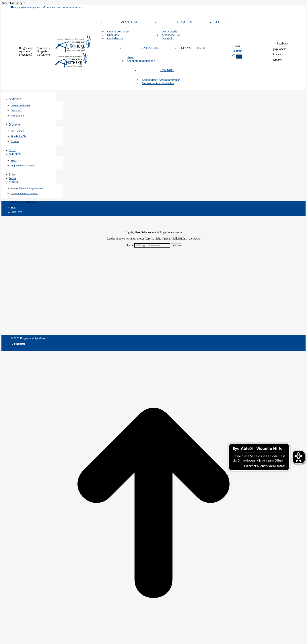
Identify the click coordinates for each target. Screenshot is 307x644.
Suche (130, 245)
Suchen (177, 245)
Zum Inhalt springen (13, 3)
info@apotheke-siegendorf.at (27, 8)
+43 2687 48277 (54, 8)
